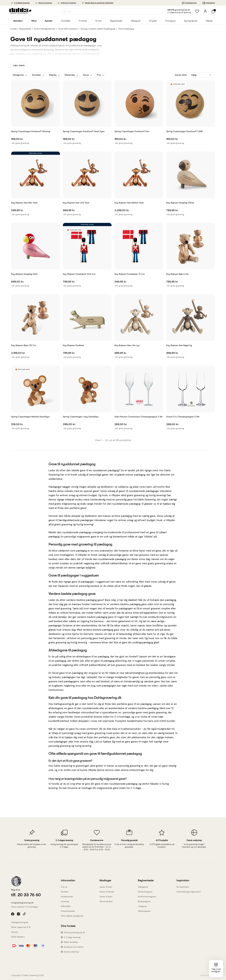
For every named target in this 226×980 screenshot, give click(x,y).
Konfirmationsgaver (147, 897)
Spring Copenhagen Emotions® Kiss (132, 131)
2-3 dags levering (72, 937)
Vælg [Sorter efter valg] (194, 75)
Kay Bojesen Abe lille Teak (76, 203)
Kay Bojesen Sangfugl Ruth (24, 274)
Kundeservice (189, 3)
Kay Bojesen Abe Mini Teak (24, 203)
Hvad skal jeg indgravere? (189, 892)
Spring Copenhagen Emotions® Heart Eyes (84, 131)
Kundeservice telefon (74, 947)
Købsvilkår (66, 906)
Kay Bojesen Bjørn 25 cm (24, 345)
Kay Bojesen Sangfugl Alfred (180, 203)
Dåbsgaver (143, 887)
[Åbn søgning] (112, 11)
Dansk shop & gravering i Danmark (99, 3)
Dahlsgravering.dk (20, 922)
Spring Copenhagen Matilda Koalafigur (30, 417)
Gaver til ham (106, 887)
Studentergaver (145, 892)
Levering (65, 901)
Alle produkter (106, 901)
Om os (64, 887)
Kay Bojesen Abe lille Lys (127, 345)
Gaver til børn (106, 897)
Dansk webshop (72, 952)
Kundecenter (67, 897)
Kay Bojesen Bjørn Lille (177, 274)
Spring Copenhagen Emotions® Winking (31, 131)
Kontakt (65, 892)
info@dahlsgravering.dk (22, 903)
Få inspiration (183, 887)
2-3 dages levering (22, 3)
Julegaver (142, 906)
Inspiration (209, 3)
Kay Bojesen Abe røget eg (179, 345)
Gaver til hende (107, 892)
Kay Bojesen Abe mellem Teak (129, 203)
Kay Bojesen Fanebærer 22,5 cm (79, 274)
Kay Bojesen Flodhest (73, 345)
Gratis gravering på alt (74, 932)
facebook (13, 914)
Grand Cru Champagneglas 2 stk (183, 417)
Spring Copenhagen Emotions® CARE (184, 131)
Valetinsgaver (144, 911)
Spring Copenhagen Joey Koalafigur (81, 417)
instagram (19, 914)
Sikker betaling (71, 942)
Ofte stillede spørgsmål (72, 916)
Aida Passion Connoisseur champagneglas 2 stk (139, 417)
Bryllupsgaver (144, 901)
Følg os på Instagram (216, 970)
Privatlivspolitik (68, 911)
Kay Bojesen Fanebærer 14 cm (130, 274)
